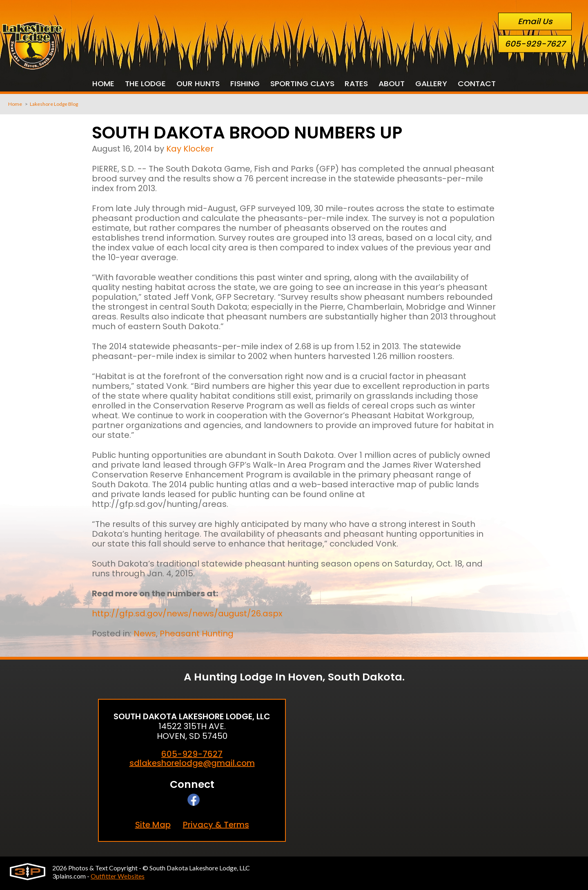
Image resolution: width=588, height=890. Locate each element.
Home (15, 104)
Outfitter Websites (118, 876)
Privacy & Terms (216, 825)
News (145, 633)
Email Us (535, 21)
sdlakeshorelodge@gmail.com (192, 763)
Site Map (153, 825)
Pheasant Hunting (197, 633)
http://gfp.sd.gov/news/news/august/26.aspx (187, 613)
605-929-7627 (535, 44)
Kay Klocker (190, 149)
